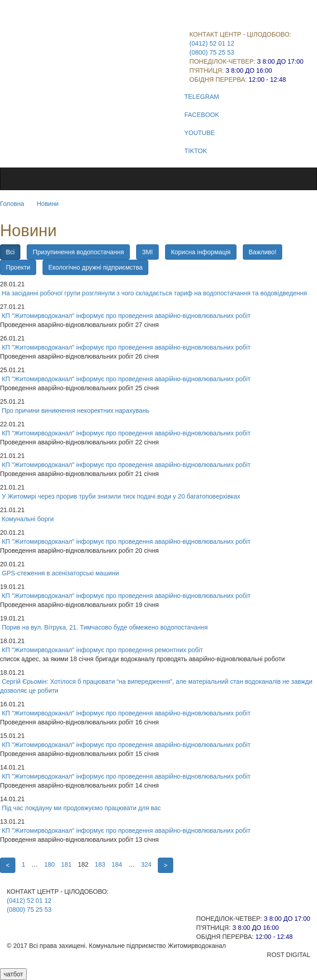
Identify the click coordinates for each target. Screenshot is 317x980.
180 (50, 864)
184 (117, 864)
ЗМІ (147, 252)
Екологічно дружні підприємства (95, 267)
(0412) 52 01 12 (212, 43)
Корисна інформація (201, 252)
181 (66, 864)
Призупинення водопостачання (78, 252)
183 (100, 864)
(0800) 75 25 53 (212, 52)
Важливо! (263, 252)
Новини (48, 204)
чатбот (13, 974)
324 (146, 864)
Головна (12, 204)
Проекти (18, 267)
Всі (10, 252)
